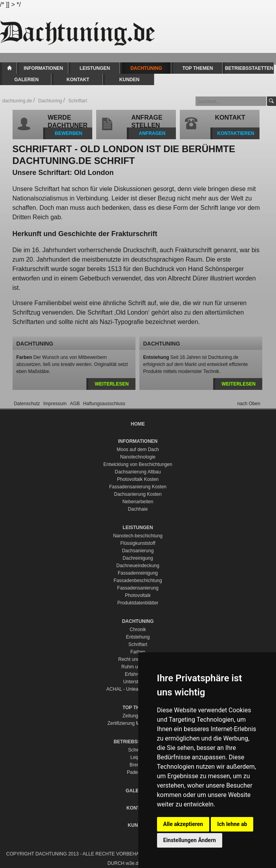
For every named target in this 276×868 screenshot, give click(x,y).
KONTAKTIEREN (236, 133)
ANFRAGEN (152, 133)
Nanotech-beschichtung (138, 536)
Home (9, 68)
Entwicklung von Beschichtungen (138, 464)
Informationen (43, 68)
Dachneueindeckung (138, 566)
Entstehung (138, 637)
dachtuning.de (17, 101)
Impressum (56, 404)
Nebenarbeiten (138, 502)
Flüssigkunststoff (138, 543)
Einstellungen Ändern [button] (190, 840)
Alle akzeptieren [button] (183, 824)
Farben (138, 652)
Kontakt (78, 80)
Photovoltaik (138, 595)
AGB (76, 404)
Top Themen (197, 68)
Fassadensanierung (138, 588)
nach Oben (249, 404)
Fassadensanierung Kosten (138, 487)
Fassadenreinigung (138, 573)
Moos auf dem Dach (138, 449)
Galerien (26, 80)
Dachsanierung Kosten (138, 494)
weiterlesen (112, 384)
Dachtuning (146, 68)
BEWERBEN (68, 133)
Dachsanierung (138, 551)
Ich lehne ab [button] (232, 824)
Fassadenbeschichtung (138, 580)
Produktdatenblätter (138, 603)
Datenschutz (27, 404)
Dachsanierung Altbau (138, 472)
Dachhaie (138, 509)
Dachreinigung (138, 558)
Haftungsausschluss (104, 404)
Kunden (129, 80)
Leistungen (95, 68)
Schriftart (138, 644)
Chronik (138, 630)
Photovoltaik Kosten (138, 479)
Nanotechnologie (138, 457)
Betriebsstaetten (249, 68)
